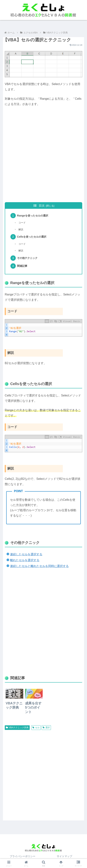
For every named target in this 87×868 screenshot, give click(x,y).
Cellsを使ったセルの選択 (32, 237)
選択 (46, 728)
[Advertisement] (43, 155)
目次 (42, 206)
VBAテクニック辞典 (17, 728)
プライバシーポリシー (23, 856)
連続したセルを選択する (26, 554)
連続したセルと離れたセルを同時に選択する (39, 566)
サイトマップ (64, 856)
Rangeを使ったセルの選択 (33, 216)
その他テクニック (27, 258)
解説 (21, 229)
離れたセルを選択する (25, 560)
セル (36, 728)
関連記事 (22, 266)
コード (22, 223)
